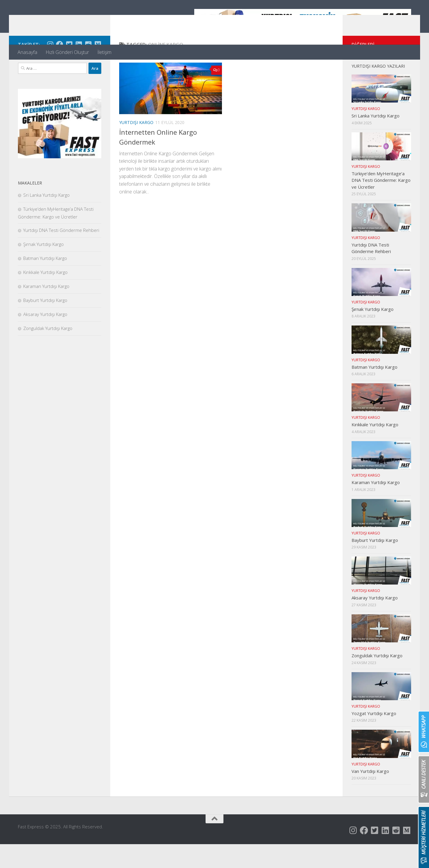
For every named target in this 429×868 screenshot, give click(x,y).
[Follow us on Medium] (98, 68)
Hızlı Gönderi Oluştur (67, 52)
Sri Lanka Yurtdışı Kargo (46, 219)
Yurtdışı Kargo (136, 146)
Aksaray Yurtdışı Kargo (45, 338)
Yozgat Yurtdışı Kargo (374, 737)
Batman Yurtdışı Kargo (45, 282)
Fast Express (55, 21)
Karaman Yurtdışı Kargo (46, 310)
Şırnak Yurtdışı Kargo (43, 268)
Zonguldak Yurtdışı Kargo (48, 352)
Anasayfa (27, 52)
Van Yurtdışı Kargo (370, 795)
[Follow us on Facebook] (60, 68)
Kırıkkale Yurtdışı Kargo (45, 296)
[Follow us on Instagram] (50, 68)
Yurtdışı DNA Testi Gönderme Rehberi (61, 254)
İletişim (104, 52)
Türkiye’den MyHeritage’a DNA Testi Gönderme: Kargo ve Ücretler (381, 204)
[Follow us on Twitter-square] (69, 68)
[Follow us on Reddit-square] (88, 68)
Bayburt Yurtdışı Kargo (45, 324)
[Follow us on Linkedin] (79, 68)
